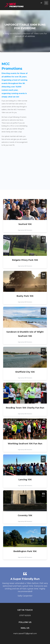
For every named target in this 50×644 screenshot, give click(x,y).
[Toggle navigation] (46, 3)
